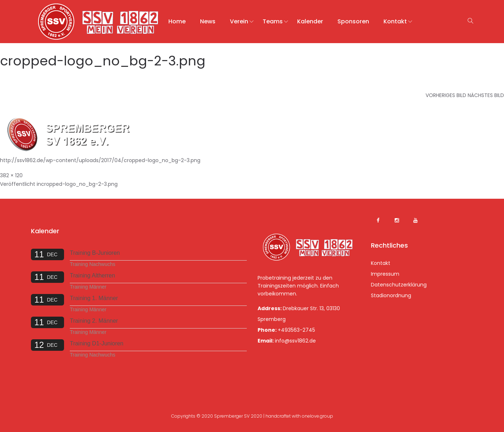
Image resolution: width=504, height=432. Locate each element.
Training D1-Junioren (97, 343)
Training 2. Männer (94, 321)
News (208, 21)
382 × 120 (11, 175)
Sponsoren (353, 21)
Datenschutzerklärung (399, 285)
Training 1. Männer (94, 298)
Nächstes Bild (486, 95)
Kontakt (395, 21)
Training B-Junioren (95, 253)
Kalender (310, 21)
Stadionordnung (391, 295)
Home (177, 21)
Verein (239, 21)
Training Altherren (92, 275)
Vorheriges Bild (446, 95)
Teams (273, 21)
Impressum (385, 274)
